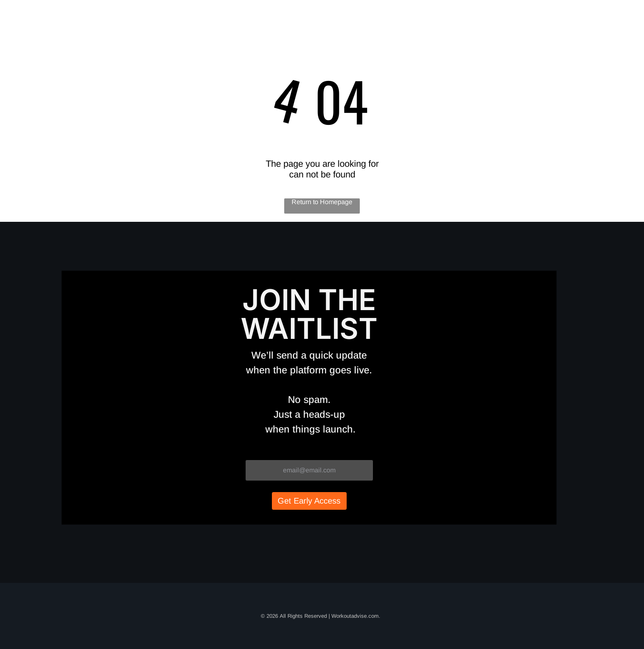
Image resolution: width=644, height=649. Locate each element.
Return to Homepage (322, 202)
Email (254, 452)
